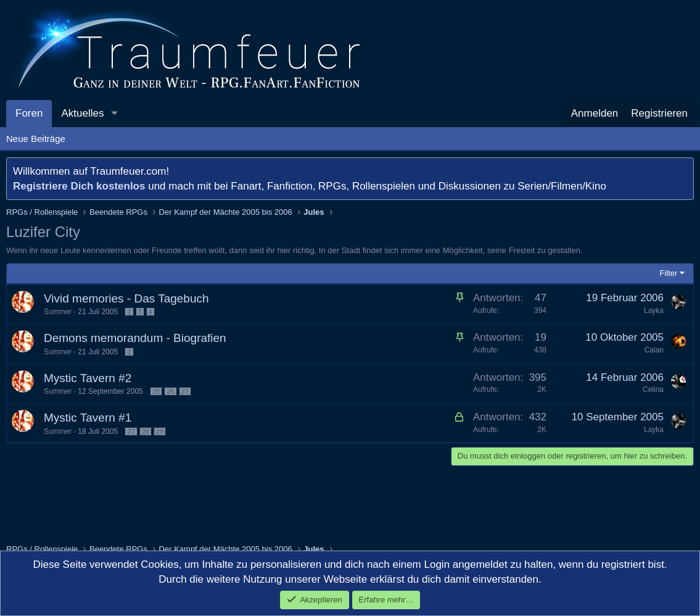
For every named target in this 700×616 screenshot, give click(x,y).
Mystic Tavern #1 (88, 418)
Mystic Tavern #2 (88, 378)
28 (146, 431)
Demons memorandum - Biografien (135, 338)
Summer (58, 312)
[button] (114, 114)
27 (185, 391)
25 (156, 391)
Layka (654, 310)
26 (170, 391)
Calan (654, 350)
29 (160, 431)
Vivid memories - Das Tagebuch (126, 298)
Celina (653, 389)
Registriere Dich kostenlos (79, 186)
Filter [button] (669, 273)
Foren (29, 113)
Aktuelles (82, 113)
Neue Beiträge (36, 139)
